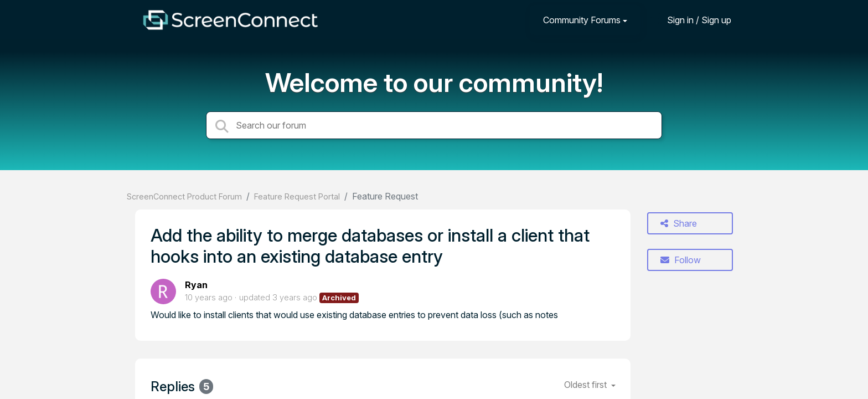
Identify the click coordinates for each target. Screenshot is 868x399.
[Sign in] (691, 20)
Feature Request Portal (297, 196)
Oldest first (587, 385)
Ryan (196, 285)
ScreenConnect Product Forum (184, 196)
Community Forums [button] (582, 20)
